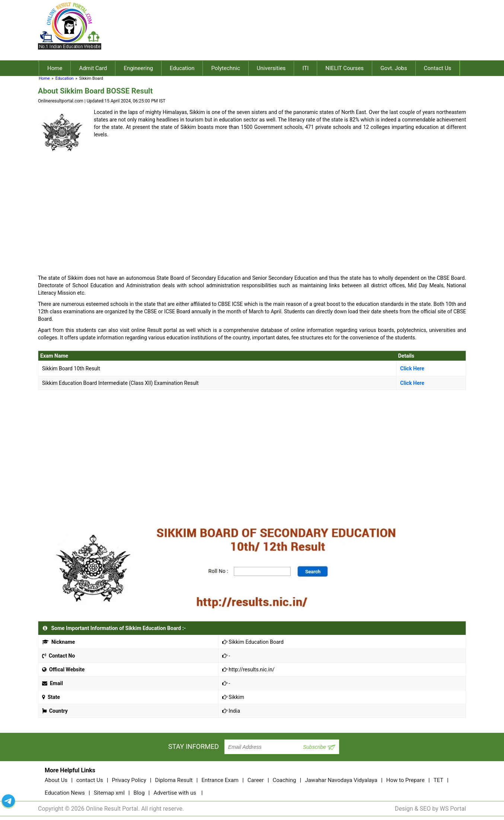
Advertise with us (175, 793)
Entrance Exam (220, 780)
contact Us (90, 780)
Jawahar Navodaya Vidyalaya (341, 780)
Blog (139, 793)
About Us (56, 780)
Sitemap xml (109, 793)
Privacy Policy (129, 780)
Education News (65, 793)
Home (55, 68)
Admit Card (93, 68)
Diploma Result (174, 780)
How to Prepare (406, 780)
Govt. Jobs (394, 68)
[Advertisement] (299, 35)
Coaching (284, 780)
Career (256, 780)
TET (438, 780)
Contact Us (438, 68)
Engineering (138, 68)
